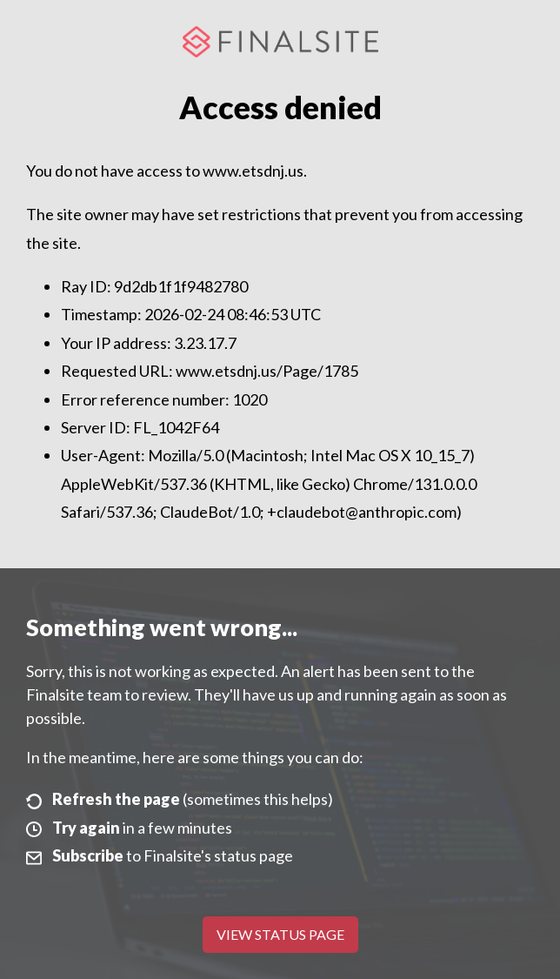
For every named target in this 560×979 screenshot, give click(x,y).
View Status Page (280, 934)
